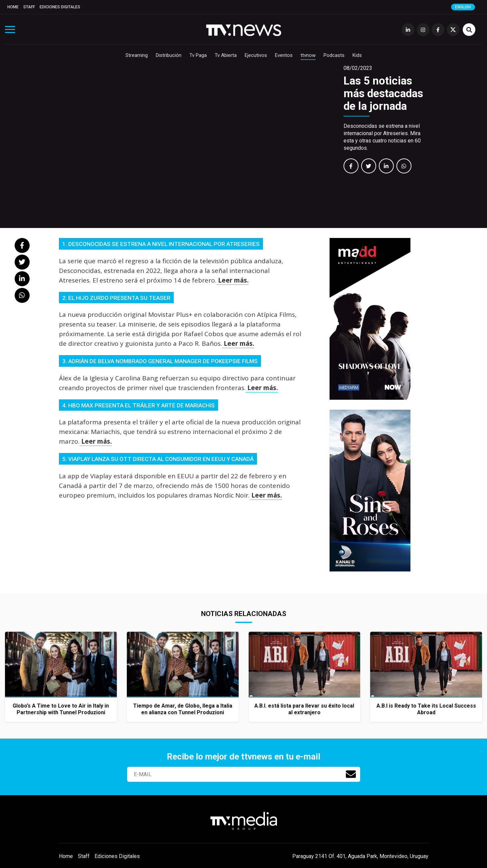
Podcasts (334, 55)
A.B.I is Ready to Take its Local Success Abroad (426, 709)
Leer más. (233, 280)
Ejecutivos (256, 55)
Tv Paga (198, 55)
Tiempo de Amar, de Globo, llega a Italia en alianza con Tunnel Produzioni (183, 709)
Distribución (169, 55)
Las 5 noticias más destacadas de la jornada (383, 93)
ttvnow (308, 55)
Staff (29, 7)
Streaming (137, 55)
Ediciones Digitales (60, 7)
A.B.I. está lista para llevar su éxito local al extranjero (304, 709)
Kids (357, 55)
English (463, 7)
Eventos (284, 55)
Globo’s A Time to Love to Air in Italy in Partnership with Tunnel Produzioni (61, 709)
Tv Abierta (226, 55)
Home (13, 7)
